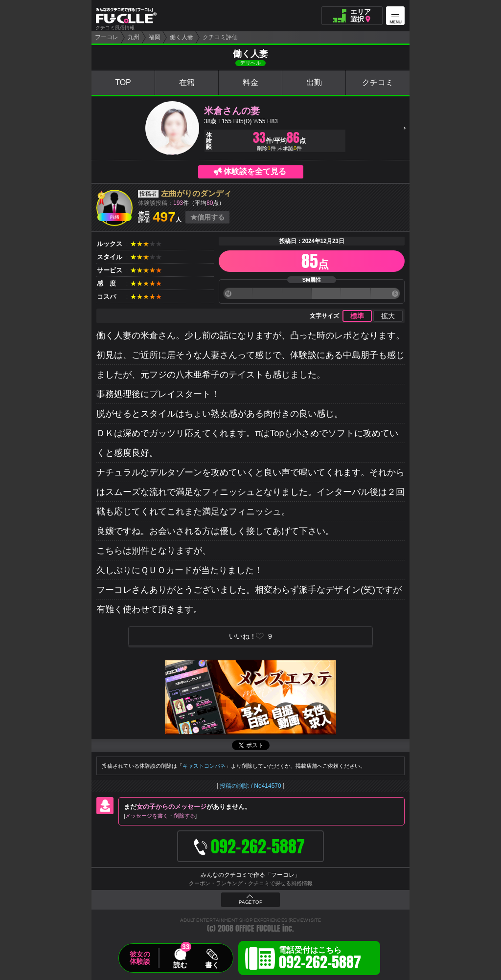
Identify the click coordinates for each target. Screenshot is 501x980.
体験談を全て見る (255, 171)
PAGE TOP (250, 902)
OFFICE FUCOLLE (258, 928)
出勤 (314, 82)
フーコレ (107, 37)
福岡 (155, 37)
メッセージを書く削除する (160, 816)
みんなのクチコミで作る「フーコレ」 (250, 875)
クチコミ (378, 82)
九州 (134, 37)
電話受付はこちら (320, 959)
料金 (250, 82)
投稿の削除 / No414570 (250, 786)
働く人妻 (182, 37)
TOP (123, 82)
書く (212, 965)
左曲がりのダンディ (196, 193)
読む (180, 965)
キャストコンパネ (204, 766)
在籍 (187, 82)
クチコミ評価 (220, 37)
